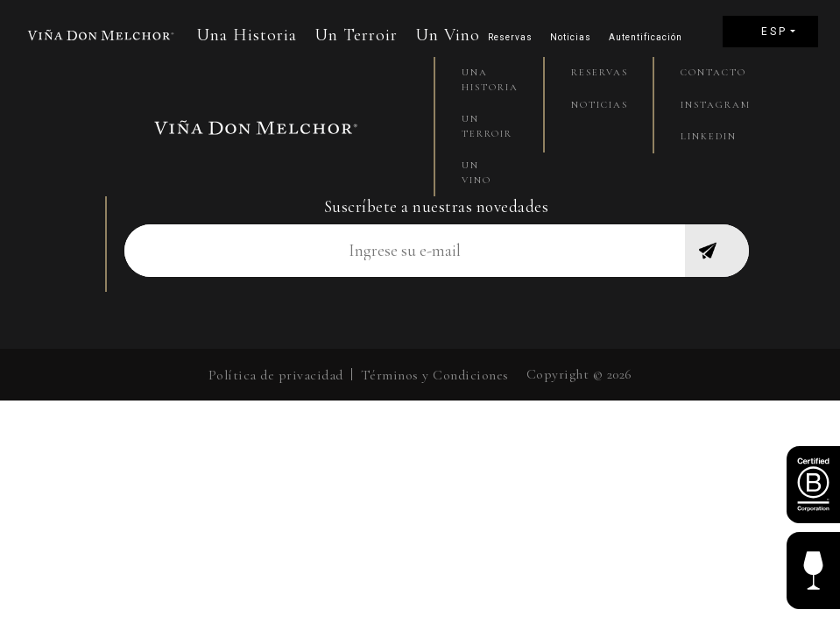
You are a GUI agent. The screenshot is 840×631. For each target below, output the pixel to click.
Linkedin (708, 136)
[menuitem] (770, 32)
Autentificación (646, 37)
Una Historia (247, 35)
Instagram (708, 105)
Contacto (708, 72)
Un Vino (448, 35)
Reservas (510, 37)
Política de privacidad (276, 375)
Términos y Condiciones (435, 375)
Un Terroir (356, 35)
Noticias (571, 37)
